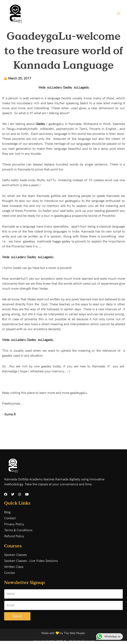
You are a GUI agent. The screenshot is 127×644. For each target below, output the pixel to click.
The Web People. (75, 633)
